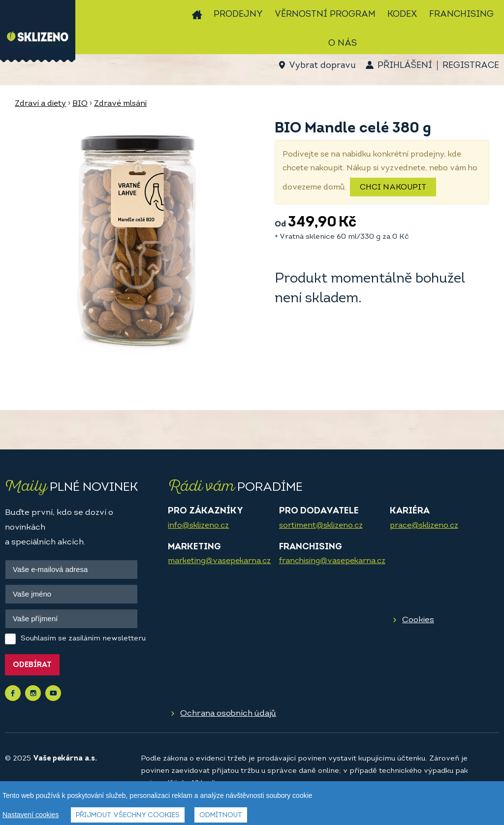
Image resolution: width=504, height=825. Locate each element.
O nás (343, 44)
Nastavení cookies (31, 816)
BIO (80, 104)
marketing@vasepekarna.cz (219, 561)
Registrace (471, 66)
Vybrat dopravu (322, 66)
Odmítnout (221, 816)
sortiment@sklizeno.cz (321, 526)
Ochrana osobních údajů (228, 714)
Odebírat (32, 665)
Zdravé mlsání (120, 104)
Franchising (461, 15)
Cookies (418, 620)
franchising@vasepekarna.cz (332, 561)
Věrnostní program (325, 15)
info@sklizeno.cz (198, 526)
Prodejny (238, 15)
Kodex (402, 15)
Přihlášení (405, 66)
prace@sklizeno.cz (424, 526)
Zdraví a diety (40, 104)
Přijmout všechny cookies (128, 816)
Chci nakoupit (393, 188)
